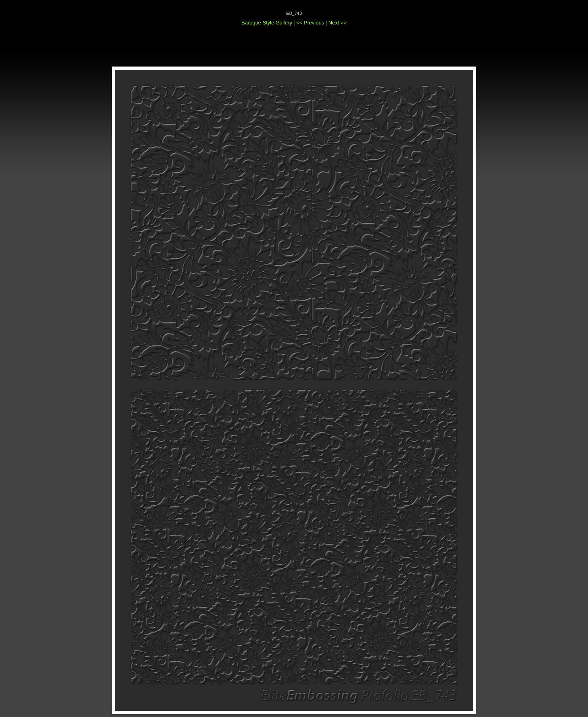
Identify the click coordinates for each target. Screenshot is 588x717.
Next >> (338, 23)
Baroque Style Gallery (267, 23)
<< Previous (311, 23)
